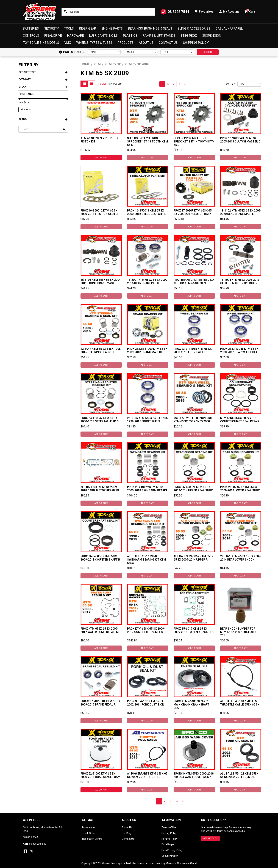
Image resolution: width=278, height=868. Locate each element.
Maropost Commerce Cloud (181, 863)
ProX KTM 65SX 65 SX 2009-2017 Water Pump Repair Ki (100, 630)
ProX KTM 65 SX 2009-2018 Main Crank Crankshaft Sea (192, 705)
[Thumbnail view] (84, 84)
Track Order (89, 833)
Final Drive (53, 35)
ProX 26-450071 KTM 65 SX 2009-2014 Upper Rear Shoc (193, 489)
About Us (146, 43)
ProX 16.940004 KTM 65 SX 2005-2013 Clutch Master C (240, 140)
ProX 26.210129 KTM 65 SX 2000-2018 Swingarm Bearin (147, 489)
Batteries (31, 28)
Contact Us (168, 43)
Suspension (212, 35)
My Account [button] (229, 12)
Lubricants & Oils (103, 35)
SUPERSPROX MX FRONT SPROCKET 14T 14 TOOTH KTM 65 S (194, 142)
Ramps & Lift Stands (159, 35)
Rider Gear (88, 28)
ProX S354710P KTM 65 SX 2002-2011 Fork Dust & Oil (146, 703)
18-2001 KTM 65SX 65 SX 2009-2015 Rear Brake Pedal (148, 281)
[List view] (91, 84)
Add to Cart (148, 158)
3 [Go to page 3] (174, 84)
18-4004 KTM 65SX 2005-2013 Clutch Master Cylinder (240, 281)
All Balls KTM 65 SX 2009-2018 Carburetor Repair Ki (100, 489)
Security (51, 28)
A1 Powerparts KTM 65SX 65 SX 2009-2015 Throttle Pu (147, 775)
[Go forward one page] (185, 84)
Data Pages (168, 844)
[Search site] (65, 12)
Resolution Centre (92, 839)
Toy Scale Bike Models (41, 43)
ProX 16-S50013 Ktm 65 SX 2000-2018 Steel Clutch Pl (147, 212)
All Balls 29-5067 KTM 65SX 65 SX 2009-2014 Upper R (193, 558)
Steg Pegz (189, 35)
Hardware (76, 35)
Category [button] (43, 79)
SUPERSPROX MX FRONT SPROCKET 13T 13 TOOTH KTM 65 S (148, 142)
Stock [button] (43, 87)
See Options (101, 158)
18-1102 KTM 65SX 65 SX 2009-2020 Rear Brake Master (241, 212)
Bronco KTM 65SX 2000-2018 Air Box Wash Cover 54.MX (194, 775)
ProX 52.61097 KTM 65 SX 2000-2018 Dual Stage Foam (100, 775)
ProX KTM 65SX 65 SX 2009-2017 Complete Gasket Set (147, 630)
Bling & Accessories (194, 28)
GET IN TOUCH (210, 838)
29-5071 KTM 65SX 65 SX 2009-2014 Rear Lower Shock (241, 558)
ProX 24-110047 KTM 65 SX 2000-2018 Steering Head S (100, 420)
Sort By (230, 84)
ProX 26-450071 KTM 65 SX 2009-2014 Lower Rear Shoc (240, 489)
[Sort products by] (249, 84)
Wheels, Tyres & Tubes (94, 43)
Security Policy (170, 856)
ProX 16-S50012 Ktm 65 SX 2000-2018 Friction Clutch (100, 212)
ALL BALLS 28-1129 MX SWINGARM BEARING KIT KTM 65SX (147, 560)
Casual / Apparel (229, 28)
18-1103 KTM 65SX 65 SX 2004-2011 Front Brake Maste (101, 281)
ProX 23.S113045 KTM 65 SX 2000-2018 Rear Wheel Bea (239, 350)
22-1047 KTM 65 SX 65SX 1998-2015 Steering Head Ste (101, 350)
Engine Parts (112, 28)
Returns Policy (169, 839)
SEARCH (208, 52)
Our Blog (127, 833)
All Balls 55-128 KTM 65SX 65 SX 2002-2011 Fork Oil (239, 775)
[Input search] (108, 12)
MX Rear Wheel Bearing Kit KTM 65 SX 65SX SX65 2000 (193, 420)
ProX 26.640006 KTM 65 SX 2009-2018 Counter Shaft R (100, 558)
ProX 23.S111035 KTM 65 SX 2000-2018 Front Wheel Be (193, 350)
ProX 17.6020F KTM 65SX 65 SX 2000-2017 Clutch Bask (193, 212)
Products (126, 43)
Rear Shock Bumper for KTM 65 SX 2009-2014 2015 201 (238, 632)
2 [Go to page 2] (168, 84)
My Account (89, 827)
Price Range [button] (26, 94)
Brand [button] (43, 119)
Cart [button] (250, 11)
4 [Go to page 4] (179, 84)
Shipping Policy (196, 43)
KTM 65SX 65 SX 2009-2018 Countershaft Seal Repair (240, 420)
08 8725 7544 (175, 12)
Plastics (130, 35)
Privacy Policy (169, 833)
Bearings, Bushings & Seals (150, 28)
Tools (69, 28)
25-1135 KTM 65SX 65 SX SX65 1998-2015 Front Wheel (147, 420)
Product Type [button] (43, 72)
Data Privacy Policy (172, 850)
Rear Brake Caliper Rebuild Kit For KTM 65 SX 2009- (194, 281)
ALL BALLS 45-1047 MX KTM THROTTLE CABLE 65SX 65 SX (240, 703)
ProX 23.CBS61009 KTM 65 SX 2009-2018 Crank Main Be (147, 350)
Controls (31, 35)
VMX (68, 43)
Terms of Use (169, 827)
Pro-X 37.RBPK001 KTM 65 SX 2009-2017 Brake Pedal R (100, 703)
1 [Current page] (162, 84)
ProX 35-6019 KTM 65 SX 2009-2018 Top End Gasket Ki (194, 630)
